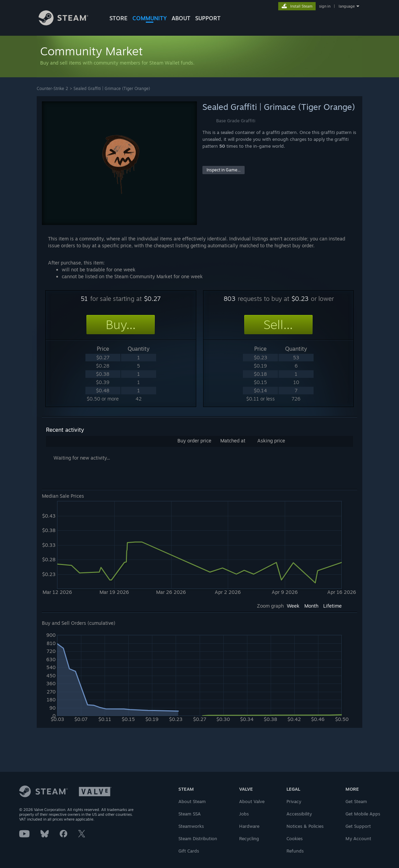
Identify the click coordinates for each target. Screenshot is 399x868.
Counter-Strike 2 (52, 88)
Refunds (295, 851)
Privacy (294, 801)
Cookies (295, 838)
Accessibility (299, 814)
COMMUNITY (150, 18)
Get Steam (356, 801)
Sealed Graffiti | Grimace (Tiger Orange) (112, 88)
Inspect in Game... (224, 170)
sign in (325, 6)
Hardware (249, 826)
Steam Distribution (198, 838)
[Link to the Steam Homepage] (69, 24)
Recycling (249, 838)
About (181, 18)
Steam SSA (190, 814)
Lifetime (332, 606)
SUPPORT (208, 18)
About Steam (192, 801)
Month (311, 606)
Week (293, 606)
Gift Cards (189, 851)
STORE (119, 18)
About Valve (252, 801)
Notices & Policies (305, 826)
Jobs (244, 814)
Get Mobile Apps (363, 814)
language (347, 6)
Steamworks (191, 826)
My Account (358, 838)
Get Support (358, 826)
